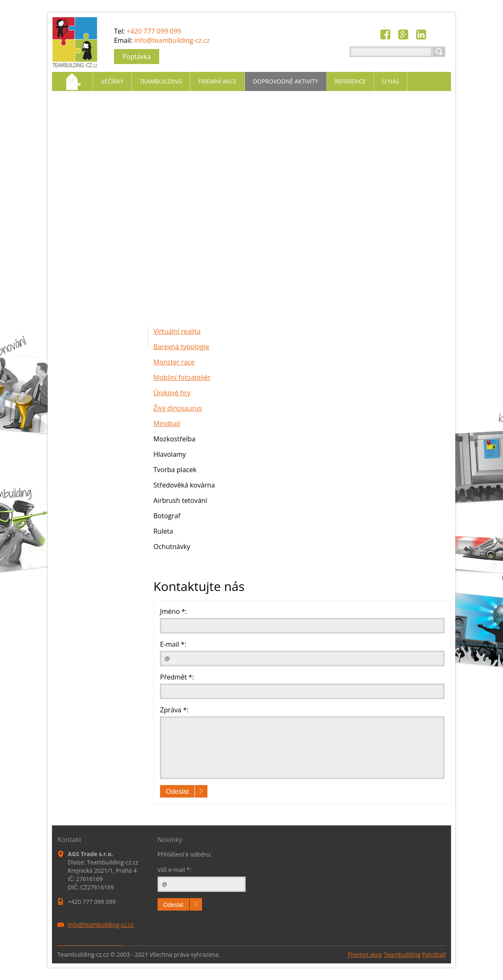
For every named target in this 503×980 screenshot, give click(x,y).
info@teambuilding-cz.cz (172, 40)
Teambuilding (402, 954)
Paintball (434, 954)
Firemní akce (365, 954)
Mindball (167, 424)
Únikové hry (172, 393)
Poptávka (137, 57)
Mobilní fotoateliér (182, 377)
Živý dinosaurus (178, 408)
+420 (154, 31)
